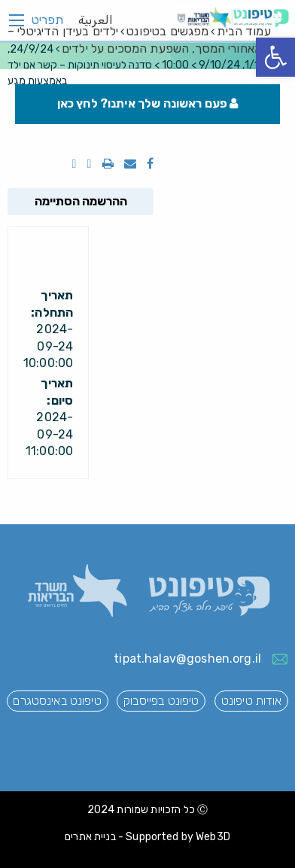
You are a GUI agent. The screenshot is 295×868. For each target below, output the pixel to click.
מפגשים (167, 31)
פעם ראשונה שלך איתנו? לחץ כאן (148, 103)
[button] (275, 57)
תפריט (47, 20)
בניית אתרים (90, 837)
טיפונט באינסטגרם (57, 701)
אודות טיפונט (252, 701)
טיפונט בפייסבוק (161, 701)
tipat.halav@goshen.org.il (187, 659)
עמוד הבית (243, 31)
